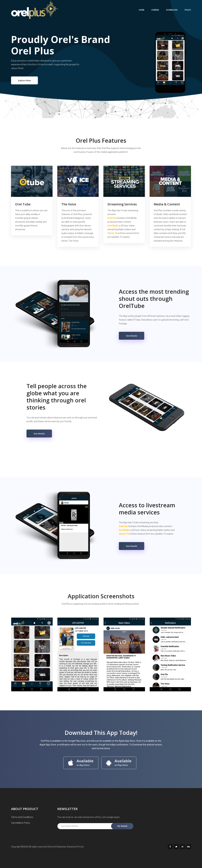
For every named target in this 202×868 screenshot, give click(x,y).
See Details (132, 336)
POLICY (188, 10)
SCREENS (155, 10)
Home (142, 10)
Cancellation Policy (21, 823)
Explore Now (24, 80)
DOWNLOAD (172, 10)
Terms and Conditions (22, 817)
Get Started (122, 826)
